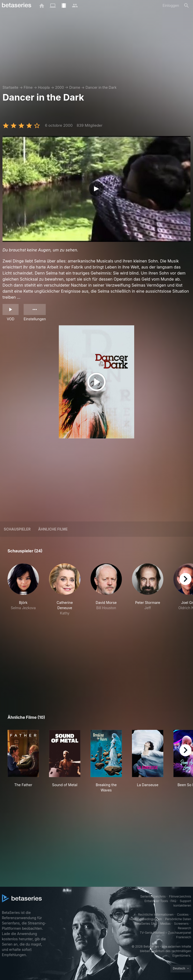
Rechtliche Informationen (156, 915)
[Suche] (186, 6)
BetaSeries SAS (146, 924)
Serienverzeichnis (153, 896)
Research (185, 928)
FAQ (174, 901)
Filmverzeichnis (180, 896)
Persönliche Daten (178, 919)
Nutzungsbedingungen (145, 919)
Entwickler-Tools (156, 901)
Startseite (10, 87)
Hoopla (44, 87)
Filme (28, 87)
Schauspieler (17, 529)
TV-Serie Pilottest (152, 933)
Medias (165, 924)
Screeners (181, 924)
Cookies (183, 915)
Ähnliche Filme (53, 529)
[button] (23, 592)
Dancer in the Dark (101, 87)
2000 (59, 87)
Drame (75, 87)
